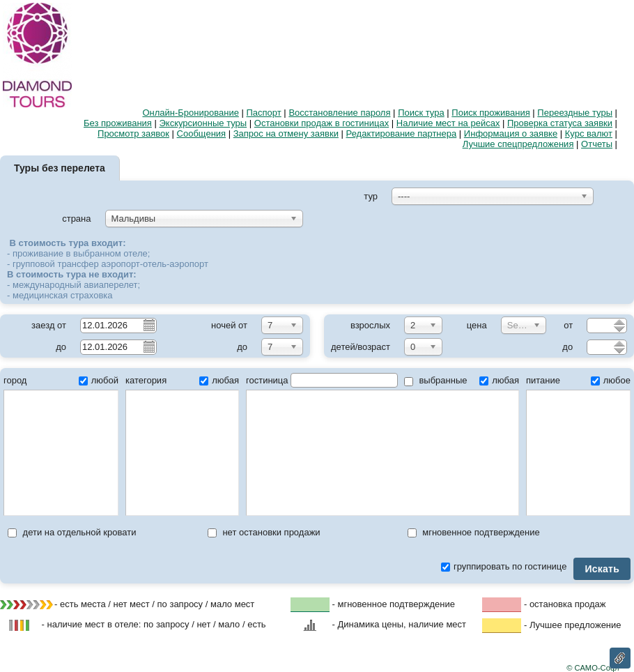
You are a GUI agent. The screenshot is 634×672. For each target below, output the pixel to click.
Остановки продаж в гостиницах (322, 123)
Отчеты (597, 144)
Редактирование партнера (402, 133)
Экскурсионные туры (203, 123)
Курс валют (589, 133)
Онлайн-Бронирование (190, 113)
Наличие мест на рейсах (448, 123)
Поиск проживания (490, 113)
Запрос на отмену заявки (286, 133)
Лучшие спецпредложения (518, 144)
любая (219, 380)
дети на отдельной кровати (72, 532)
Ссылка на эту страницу (620, 658)
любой (99, 380)
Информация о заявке (511, 133)
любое (611, 380)
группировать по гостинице (504, 566)
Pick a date (148, 325)
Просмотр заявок (133, 133)
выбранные (436, 380)
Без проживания (118, 123)
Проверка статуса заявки (560, 123)
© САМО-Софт (593, 668)
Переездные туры (575, 113)
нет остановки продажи (264, 532)
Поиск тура (421, 113)
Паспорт (264, 113)
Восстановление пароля (339, 113)
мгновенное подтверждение (474, 532)
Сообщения (202, 133)
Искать (602, 569)
